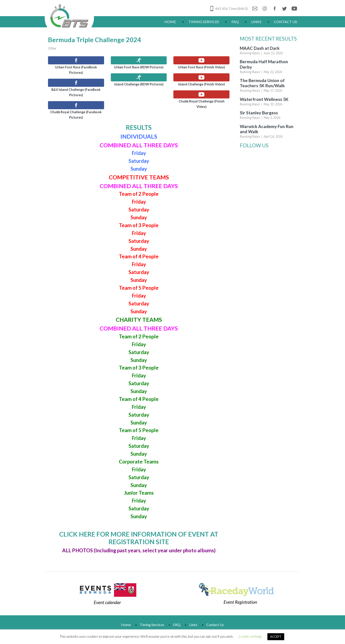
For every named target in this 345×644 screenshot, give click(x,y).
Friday (139, 469)
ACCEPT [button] (276, 637)
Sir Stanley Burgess (259, 113)
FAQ (235, 22)
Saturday (139, 508)
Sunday (139, 516)
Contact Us (285, 22)
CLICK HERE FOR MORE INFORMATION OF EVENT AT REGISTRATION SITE (139, 538)
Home (170, 22)
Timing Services (204, 22)
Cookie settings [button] (250, 636)
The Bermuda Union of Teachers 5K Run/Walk (262, 83)
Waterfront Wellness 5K (264, 99)
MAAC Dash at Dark (260, 48)
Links (256, 22)
